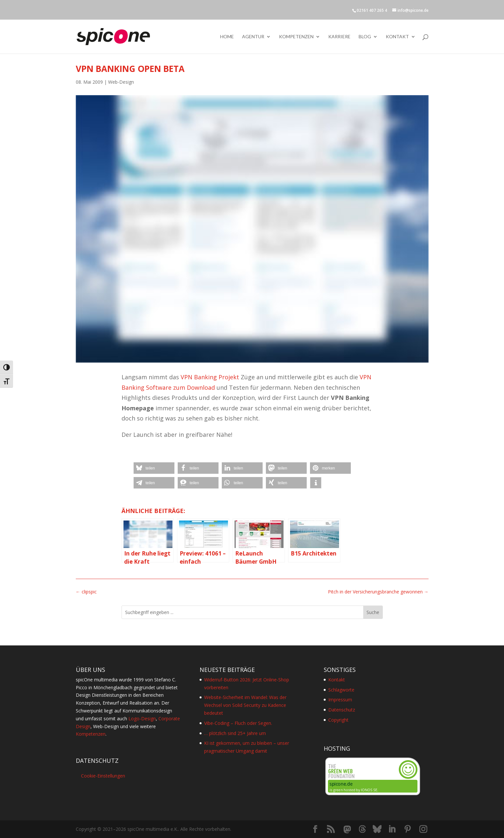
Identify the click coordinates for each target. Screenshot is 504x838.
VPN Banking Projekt (210, 377)
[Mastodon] (347, 829)
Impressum (340, 700)
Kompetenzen (296, 37)
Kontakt (397, 37)
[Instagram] (423, 829)
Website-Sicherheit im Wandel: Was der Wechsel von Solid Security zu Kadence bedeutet (245, 705)
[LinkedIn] (392, 829)
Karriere (339, 37)
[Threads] (362, 829)
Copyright (338, 720)
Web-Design (121, 82)
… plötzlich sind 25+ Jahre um (235, 733)
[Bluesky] (377, 829)
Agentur (253, 37)
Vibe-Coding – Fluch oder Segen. (238, 723)
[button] (154, 468)
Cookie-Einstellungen (103, 776)
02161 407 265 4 (372, 10)
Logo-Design (142, 718)
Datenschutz (342, 710)
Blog (365, 37)
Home (227, 37)
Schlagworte (341, 690)
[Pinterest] (408, 829)
